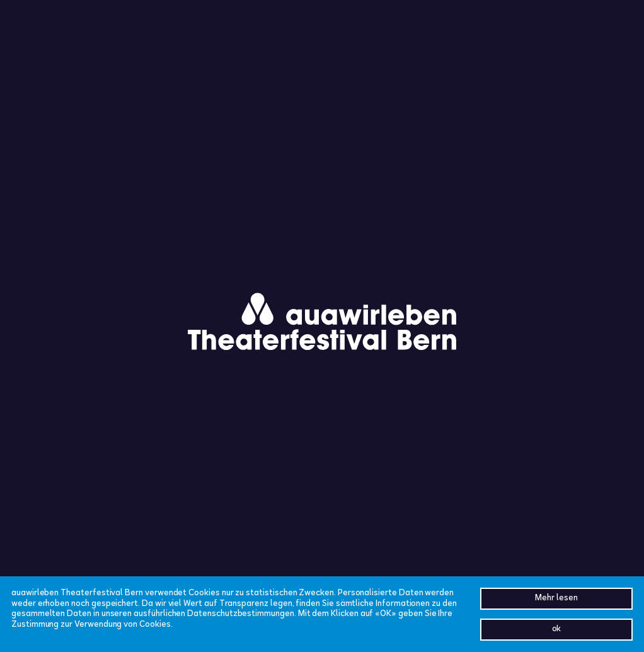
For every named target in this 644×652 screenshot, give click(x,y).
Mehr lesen (556, 599)
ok (557, 630)
